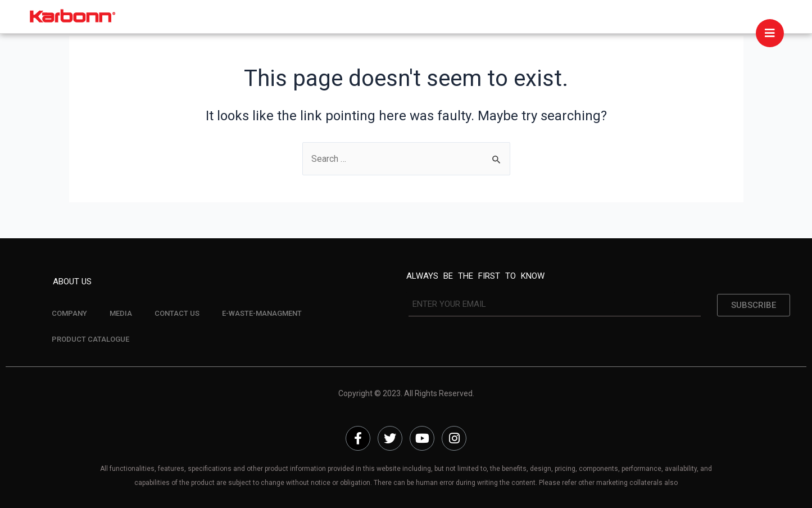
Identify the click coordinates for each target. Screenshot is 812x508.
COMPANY (69, 313)
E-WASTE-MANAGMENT (262, 313)
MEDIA (121, 313)
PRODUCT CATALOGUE (90, 339)
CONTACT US (177, 313)
